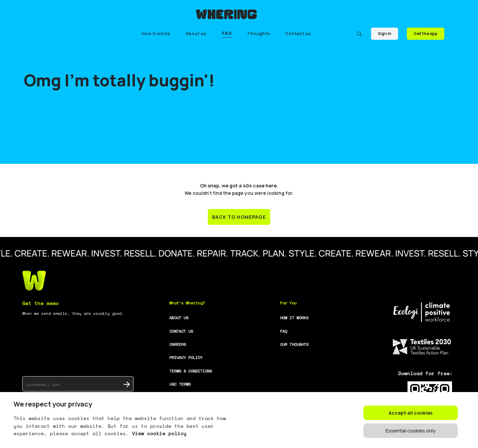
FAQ (227, 33)
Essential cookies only (411, 431)
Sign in (385, 34)
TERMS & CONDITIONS (191, 371)
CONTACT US (181, 331)
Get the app (426, 34)
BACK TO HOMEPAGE (239, 217)
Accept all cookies (411, 413)
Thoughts (259, 34)
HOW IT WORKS (294, 318)
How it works (156, 34)
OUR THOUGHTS (294, 344)
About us (196, 34)
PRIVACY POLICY (186, 357)
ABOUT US (179, 318)
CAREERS (178, 344)
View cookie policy (158, 433)
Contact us (298, 34)
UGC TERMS (180, 384)
